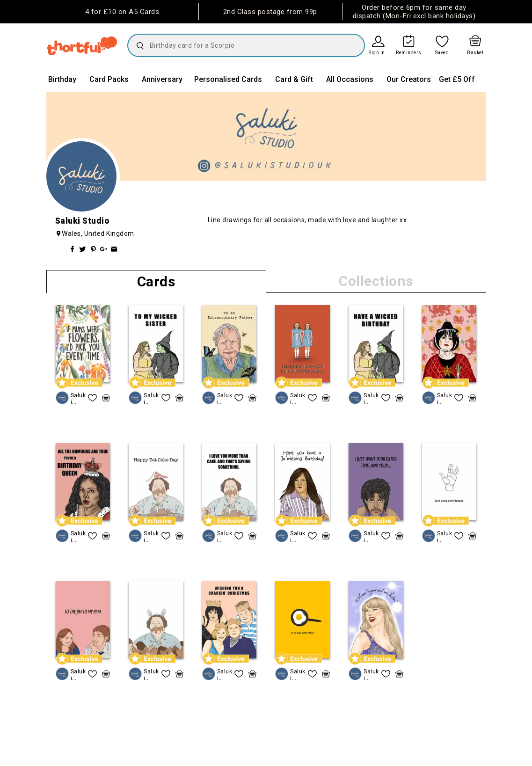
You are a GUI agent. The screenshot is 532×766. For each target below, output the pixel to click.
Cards (156, 281)
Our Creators (409, 79)
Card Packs (109, 79)
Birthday (62, 79)
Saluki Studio (78, 398)
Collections (376, 281)
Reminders (409, 53)
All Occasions (350, 79)
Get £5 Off (457, 79)
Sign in (377, 53)
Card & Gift (294, 79)
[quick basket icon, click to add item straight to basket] (106, 398)
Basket (475, 53)
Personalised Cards (228, 79)
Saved (442, 53)
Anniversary (162, 79)
